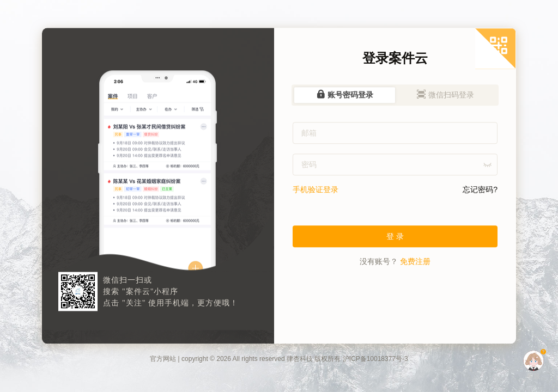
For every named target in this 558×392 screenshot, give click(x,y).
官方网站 (163, 359)
